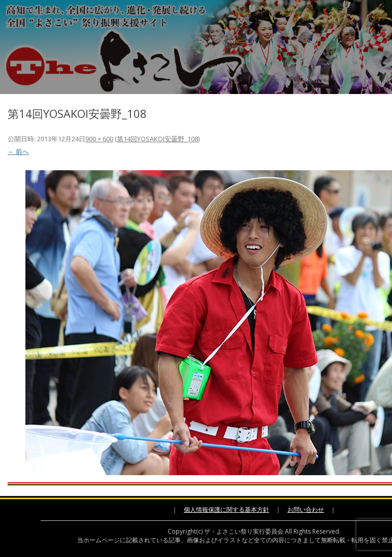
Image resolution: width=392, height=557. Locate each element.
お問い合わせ (306, 509)
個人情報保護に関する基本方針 (226, 509)
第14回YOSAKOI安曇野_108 (157, 139)
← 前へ (18, 151)
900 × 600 (99, 139)
